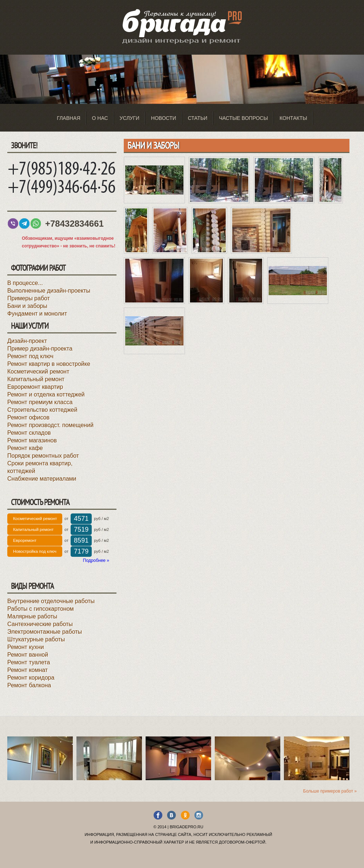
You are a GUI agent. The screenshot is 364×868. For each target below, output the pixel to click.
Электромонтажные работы (45, 632)
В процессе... (25, 283)
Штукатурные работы (36, 639)
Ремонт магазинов (32, 440)
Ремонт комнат (27, 670)
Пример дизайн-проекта (40, 349)
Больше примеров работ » (330, 791)
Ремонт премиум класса (40, 402)
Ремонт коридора (31, 678)
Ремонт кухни (25, 647)
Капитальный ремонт (36, 379)
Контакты (293, 118)
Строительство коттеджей (42, 410)
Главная (68, 118)
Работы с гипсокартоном (41, 609)
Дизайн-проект (27, 341)
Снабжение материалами (42, 479)
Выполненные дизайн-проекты (49, 291)
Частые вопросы (244, 118)
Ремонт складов (29, 433)
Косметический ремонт (38, 372)
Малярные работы (32, 616)
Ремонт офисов (28, 417)
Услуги (130, 118)
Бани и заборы (27, 306)
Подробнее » (96, 560)
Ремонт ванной (28, 655)
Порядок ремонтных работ (43, 456)
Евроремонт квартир (35, 387)
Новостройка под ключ (35, 551)
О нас (100, 118)
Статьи (198, 118)
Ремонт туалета (29, 662)
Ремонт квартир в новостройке (49, 364)
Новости (164, 118)
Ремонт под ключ (30, 356)
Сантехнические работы (40, 624)
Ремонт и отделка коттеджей (46, 394)
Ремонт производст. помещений (50, 425)
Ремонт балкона (29, 685)
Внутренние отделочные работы (51, 601)
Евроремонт (25, 540)
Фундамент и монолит (37, 314)
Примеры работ (29, 298)
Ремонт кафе (25, 448)
